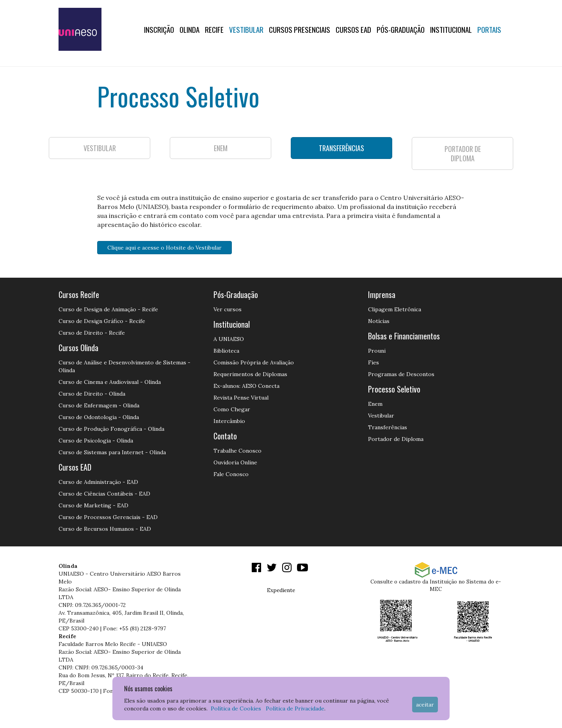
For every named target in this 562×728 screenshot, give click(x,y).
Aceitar (425, 705)
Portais (489, 29)
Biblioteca (226, 351)
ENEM (221, 148)
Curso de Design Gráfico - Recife (102, 321)
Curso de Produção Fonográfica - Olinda (111, 429)
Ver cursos (228, 309)
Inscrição (159, 29)
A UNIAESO (229, 339)
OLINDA (189, 29)
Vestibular (246, 29)
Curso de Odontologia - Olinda (99, 417)
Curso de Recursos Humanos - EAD (105, 529)
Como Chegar (232, 409)
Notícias (379, 321)
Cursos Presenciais (300, 29)
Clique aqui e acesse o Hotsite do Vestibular (165, 248)
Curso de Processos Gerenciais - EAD (108, 517)
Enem (375, 404)
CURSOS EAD (353, 29)
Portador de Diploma (396, 439)
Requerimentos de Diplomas (250, 374)
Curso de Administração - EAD (98, 482)
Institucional (451, 29)
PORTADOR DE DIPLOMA (463, 153)
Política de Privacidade (295, 708)
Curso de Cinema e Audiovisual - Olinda (110, 382)
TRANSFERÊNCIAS (341, 148)
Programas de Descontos (401, 374)
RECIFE (214, 29)
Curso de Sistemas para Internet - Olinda (112, 452)
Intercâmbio (229, 421)
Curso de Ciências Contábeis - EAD (104, 494)
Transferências (388, 427)
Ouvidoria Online (235, 462)
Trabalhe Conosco (237, 451)
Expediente (281, 590)
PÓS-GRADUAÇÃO (401, 29)
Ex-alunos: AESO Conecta (246, 386)
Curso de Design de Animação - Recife (108, 309)
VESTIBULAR (100, 148)
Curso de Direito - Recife (92, 333)
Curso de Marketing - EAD (93, 505)
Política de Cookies (236, 708)
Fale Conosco (231, 474)
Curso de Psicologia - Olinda (96, 441)
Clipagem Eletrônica (395, 309)
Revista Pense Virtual (241, 398)
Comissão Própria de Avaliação (254, 362)
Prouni (377, 351)
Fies (373, 362)
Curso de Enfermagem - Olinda (99, 405)
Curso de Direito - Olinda (92, 394)
